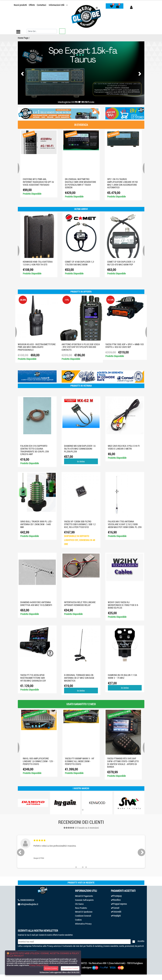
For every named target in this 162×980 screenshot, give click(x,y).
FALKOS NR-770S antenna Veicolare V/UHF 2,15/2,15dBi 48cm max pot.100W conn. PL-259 (125, 524)
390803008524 (27, 900)
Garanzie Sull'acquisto (84, 900)
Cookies (78, 920)
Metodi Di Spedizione (84, 912)
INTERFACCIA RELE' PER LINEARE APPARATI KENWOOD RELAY (80, 604)
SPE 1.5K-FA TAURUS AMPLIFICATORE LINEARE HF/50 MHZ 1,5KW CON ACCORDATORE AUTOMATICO (122, 183)
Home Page (23, 38)
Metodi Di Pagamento (84, 896)
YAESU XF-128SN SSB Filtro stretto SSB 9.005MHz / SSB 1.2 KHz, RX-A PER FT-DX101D (80, 524)
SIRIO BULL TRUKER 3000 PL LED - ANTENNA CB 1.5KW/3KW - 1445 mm (36, 524)
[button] (76, 102)
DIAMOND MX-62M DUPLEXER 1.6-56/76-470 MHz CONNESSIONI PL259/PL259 (80, 449)
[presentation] (23, 74)
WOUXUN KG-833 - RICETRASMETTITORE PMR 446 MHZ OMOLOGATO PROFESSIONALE (37, 347)
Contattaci (41, 5)
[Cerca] (42, 31)
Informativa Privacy (83, 924)
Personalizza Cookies (70, 968)
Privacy (50, 946)
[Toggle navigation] (18, 32)
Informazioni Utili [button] (57, 5)
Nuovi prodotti (20, 5)
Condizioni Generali (83, 916)
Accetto (141, 941)
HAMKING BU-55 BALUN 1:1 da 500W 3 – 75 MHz (122, 676)
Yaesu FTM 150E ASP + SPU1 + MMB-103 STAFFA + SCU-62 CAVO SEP (125, 346)
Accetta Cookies (51, 968)
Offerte (32, 5)
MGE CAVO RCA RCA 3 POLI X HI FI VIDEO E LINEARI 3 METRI (124, 447)
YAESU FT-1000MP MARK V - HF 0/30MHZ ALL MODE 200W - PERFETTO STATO (80, 761)
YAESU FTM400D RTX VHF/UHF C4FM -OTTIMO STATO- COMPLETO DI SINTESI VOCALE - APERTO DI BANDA (123, 763)
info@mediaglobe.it (29, 904)
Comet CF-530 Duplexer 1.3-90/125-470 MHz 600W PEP (121, 263)
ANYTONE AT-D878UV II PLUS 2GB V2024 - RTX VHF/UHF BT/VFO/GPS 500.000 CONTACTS (81, 347)
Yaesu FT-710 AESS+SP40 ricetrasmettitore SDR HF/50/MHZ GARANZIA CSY (33, 678)
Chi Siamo (79, 904)
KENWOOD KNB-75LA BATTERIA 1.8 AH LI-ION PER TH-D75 (38, 263)
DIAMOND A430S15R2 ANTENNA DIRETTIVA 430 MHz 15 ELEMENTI (36, 604)
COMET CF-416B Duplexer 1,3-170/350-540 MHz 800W (80, 263)
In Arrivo (81, 461)
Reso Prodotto (81, 908)
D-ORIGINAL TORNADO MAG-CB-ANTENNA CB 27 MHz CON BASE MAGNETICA (79, 678)
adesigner (87, 967)
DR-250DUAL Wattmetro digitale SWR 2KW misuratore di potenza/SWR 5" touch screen (81, 183)
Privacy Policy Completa (39, 965)
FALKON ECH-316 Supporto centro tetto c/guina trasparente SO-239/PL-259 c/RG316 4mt (35, 450)
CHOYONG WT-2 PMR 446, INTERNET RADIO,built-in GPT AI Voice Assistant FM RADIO (38, 182)
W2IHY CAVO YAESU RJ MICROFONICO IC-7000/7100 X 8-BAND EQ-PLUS (123, 605)
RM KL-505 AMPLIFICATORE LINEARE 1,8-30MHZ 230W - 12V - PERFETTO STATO (38, 761)
